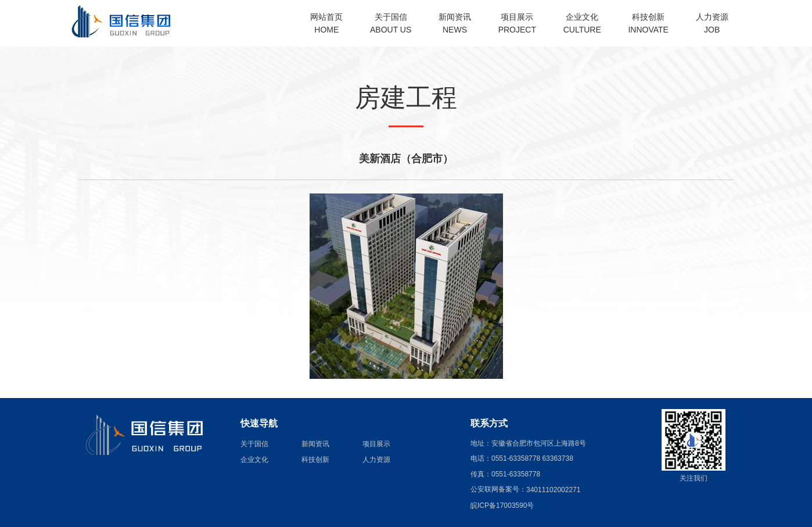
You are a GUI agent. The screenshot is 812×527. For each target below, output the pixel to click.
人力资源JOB (712, 23)
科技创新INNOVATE (648, 23)
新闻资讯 (315, 443)
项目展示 (376, 443)
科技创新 (315, 459)
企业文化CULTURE (582, 23)
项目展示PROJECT (517, 23)
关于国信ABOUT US (391, 23)
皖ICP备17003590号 (502, 506)
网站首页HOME (326, 23)
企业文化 (254, 459)
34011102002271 (553, 490)
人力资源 (376, 459)
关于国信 (254, 443)
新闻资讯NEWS (455, 23)
